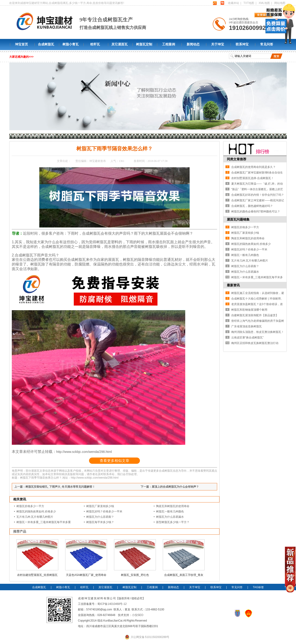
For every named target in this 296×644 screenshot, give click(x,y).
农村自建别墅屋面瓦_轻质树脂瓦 (37, 575)
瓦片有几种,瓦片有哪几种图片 (35, 517)
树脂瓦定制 (144, 44)
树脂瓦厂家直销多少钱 (100, 506)
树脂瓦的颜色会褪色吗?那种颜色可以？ (256, 212)
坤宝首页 (22, 44)
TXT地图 (249, 3)
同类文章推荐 (237, 159)
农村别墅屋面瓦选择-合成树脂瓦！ (253, 178)
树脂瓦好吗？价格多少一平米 (104, 511)
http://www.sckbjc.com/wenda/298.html (84, 452)
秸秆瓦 (95, 44)
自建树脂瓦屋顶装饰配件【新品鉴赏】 (255, 315)
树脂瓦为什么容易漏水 (170, 517)
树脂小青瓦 (71, 44)
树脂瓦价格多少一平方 (30, 506)
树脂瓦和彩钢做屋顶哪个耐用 (249, 310)
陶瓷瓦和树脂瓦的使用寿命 (173, 506)
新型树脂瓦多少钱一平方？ (173, 522)
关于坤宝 (218, 44)
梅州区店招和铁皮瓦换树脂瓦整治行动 (255, 343)
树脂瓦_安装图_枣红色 (135, 575)
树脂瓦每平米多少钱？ (100, 522)
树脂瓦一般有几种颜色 (170, 511)
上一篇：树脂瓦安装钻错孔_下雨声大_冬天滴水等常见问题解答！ (55, 487)
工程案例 (169, 44)
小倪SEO (137, 615)
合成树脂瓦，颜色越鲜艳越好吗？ (252, 206)
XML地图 (264, 3)
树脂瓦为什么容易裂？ (100, 517)
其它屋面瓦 (120, 44)
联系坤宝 (242, 44)
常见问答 (267, 44)
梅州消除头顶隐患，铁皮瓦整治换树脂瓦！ (258, 332)
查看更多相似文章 (114, 461)
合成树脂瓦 (46, 44)
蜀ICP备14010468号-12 (112, 604)
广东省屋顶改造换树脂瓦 (247, 326)
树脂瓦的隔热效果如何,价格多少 (36, 511)
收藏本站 (234, 3)
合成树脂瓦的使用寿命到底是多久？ (253, 167)
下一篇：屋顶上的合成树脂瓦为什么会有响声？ (170, 487)
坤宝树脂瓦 (33, 136)
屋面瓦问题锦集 (238, 219)
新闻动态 (193, 44)
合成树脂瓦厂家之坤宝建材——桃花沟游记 (258, 200)
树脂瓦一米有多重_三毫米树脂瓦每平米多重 (44, 522)
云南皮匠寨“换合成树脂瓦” (247, 338)
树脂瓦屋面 (158, 233)
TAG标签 (258, 587)
